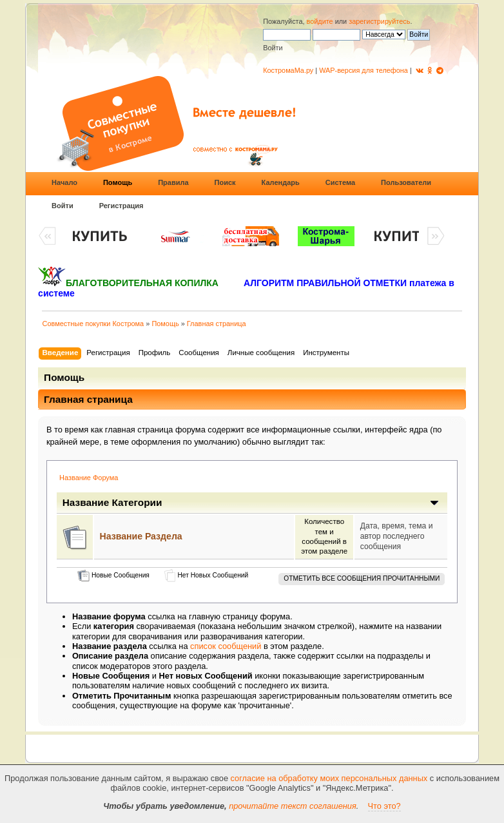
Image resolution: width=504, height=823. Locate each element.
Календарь (281, 182)
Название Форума (89, 478)
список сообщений (226, 646)
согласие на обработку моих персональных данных (329, 778)
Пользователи (406, 182)
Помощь (118, 182)
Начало (64, 182)
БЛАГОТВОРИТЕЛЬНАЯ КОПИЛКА (142, 283)
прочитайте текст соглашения (293, 806)
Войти (63, 206)
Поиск (225, 182)
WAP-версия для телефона (363, 70)
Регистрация (121, 206)
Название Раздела (141, 536)
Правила (173, 182)
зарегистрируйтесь (379, 21)
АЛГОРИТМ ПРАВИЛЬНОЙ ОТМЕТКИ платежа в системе (246, 288)
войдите (320, 21)
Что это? (384, 806)
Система (340, 182)
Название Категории (112, 502)
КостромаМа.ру (288, 70)
